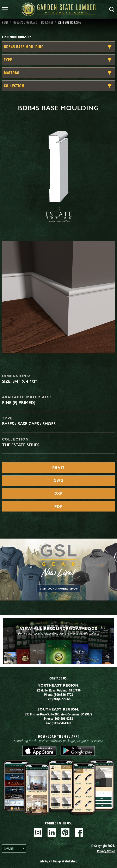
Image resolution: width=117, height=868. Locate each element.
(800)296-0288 (63, 719)
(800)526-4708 (63, 695)
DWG (59, 481)
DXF (58, 493)
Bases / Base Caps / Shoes (29, 424)
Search (112, 9)
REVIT (58, 468)
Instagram (38, 832)
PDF (58, 506)
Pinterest (65, 832)
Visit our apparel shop (58, 588)
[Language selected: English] (14, 848)
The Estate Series (21, 445)
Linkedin (52, 832)
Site (58, 861)
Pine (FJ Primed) (19, 403)
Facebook (79, 832)
